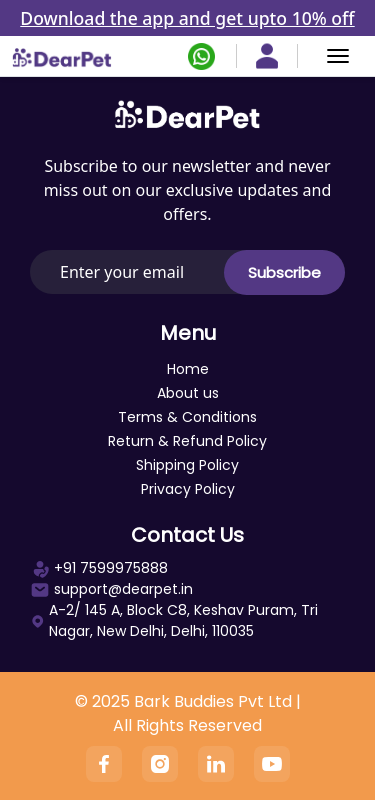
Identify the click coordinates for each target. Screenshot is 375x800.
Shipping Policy (187, 465)
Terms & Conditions (187, 417)
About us (188, 393)
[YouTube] (272, 764)
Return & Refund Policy (187, 441)
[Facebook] (104, 764)
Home (188, 369)
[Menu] (338, 56)
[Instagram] (160, 764)
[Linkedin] (216, 764)
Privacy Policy (188, 489)
